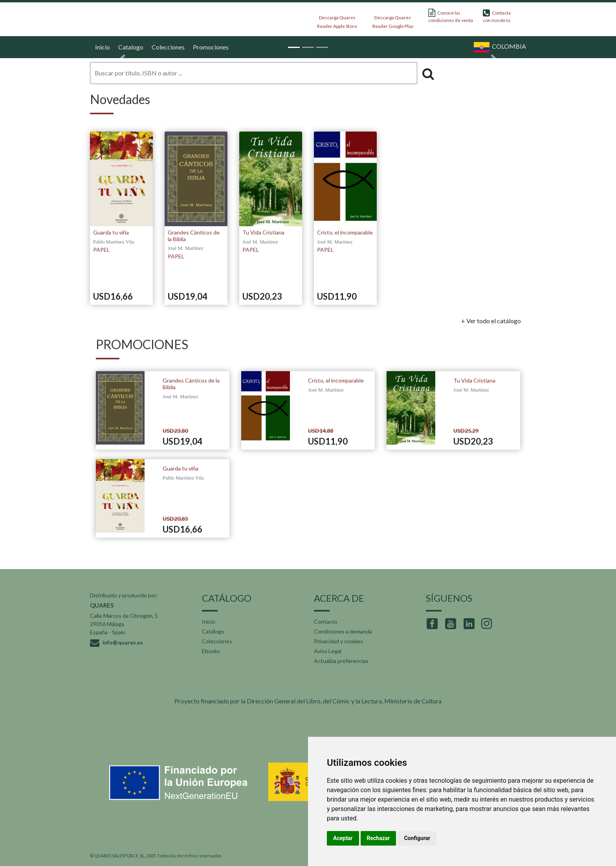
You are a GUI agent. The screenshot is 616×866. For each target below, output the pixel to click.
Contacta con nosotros (497, 16)
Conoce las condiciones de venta (451, 16)
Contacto (326, 622)
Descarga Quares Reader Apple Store (337, 19)
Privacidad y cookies (338, 641)
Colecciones (217, 641)
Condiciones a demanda (343, 631)
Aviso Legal (328, 651)
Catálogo (213, 631)
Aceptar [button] (343, 838)
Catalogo (130, 47)
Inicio (102, 47)
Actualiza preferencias (341, 661)
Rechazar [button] (379, 838)
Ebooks (211, 651)
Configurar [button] (417, 838)
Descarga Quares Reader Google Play (393, 19)
